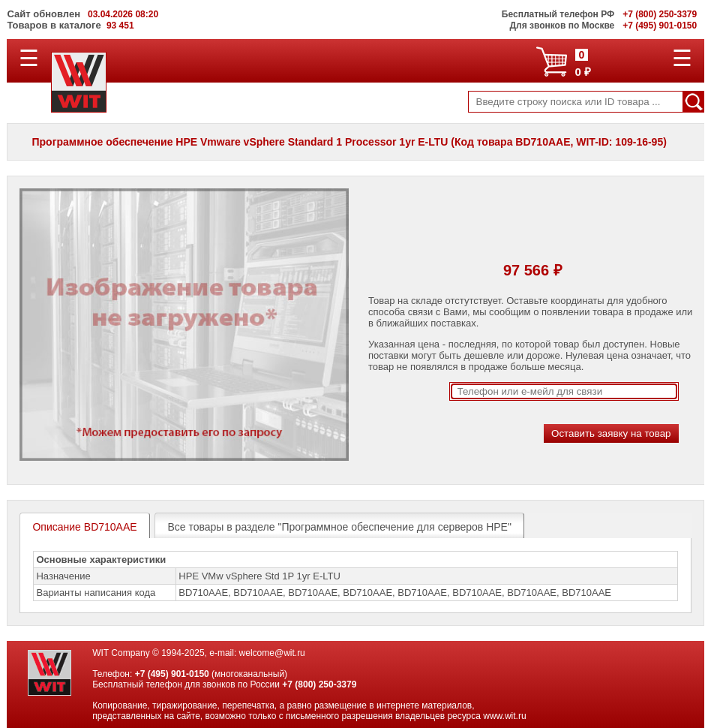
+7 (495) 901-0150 (172, 674)
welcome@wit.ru (272, 653)
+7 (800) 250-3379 (319, 684)
